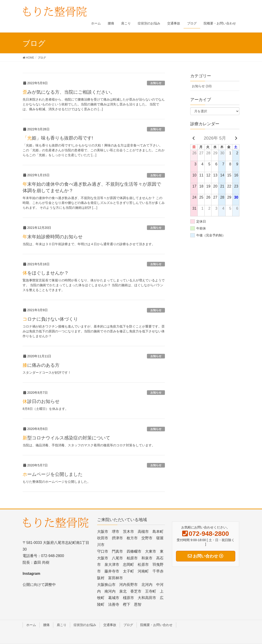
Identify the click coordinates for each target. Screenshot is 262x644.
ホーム (31, 625)
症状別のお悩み (85, 625)
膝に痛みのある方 (41, 365)
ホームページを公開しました (53, 474)
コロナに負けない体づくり (50, 319)
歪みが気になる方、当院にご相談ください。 (69, 92)
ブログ (128, 625)
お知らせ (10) (202, 86)
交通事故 (110, 625)
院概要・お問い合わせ (156, 625)
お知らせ (156, 83)
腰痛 (46, 625)
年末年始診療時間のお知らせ (53, 237)
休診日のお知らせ (41, 401)
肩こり (62, 625)
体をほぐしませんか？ (46, 273)
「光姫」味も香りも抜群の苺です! (58, 138)
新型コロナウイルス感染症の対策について (66, 438)
